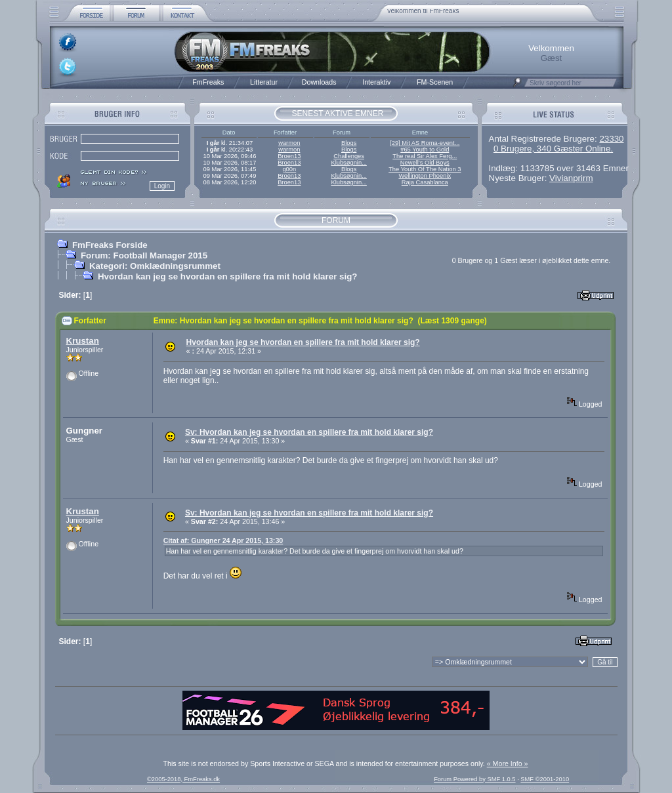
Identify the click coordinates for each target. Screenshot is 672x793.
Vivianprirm (571, 178)
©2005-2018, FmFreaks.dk (183, 779)
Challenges (349, 156)
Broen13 (289, 156)
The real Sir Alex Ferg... (425, 156)
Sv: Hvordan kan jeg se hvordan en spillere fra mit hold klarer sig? (309, 432)
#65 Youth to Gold (425, 150)
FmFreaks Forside (110, 245)
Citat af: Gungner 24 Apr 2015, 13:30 (223, 540)
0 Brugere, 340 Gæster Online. (553, 149)
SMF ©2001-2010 (545, 779)
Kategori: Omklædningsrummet (155, 266)
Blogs (349, 143)
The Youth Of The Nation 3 (425, 169)
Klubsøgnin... (348, 163)
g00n (289, 169)
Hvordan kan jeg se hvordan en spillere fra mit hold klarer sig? (228, 276)
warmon (289, 143)
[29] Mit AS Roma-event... (425, 143)
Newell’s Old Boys (425, 163)
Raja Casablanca (425, 182)
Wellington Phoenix (425, 176)
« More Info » (508, 763)
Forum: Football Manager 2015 (144, 255)
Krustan (83, 341)
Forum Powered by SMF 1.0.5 (474, 779)
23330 (611, 139)
